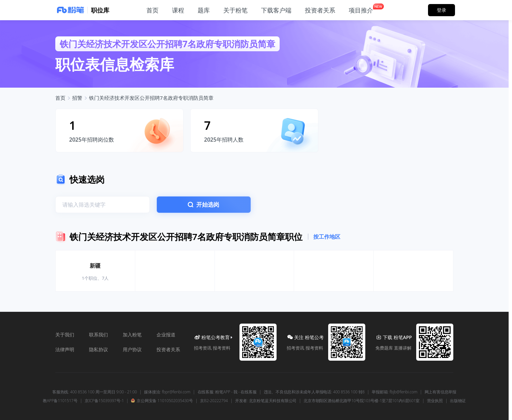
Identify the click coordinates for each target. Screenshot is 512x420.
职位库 (100, 10)
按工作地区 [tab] (327, 237)
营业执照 (435, 401)
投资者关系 (168, 349)
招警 (77, 98)
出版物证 (458, 401)
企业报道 (166, 335)
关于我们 (65, 335)
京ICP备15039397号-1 (104, 401)
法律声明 (65, 349)
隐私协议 (98, 349)
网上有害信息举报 (440, 392)
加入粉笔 (132, 335)
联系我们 (98, 335)
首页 (60, 98)
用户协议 (132, 349)
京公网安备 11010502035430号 (162, 401)
